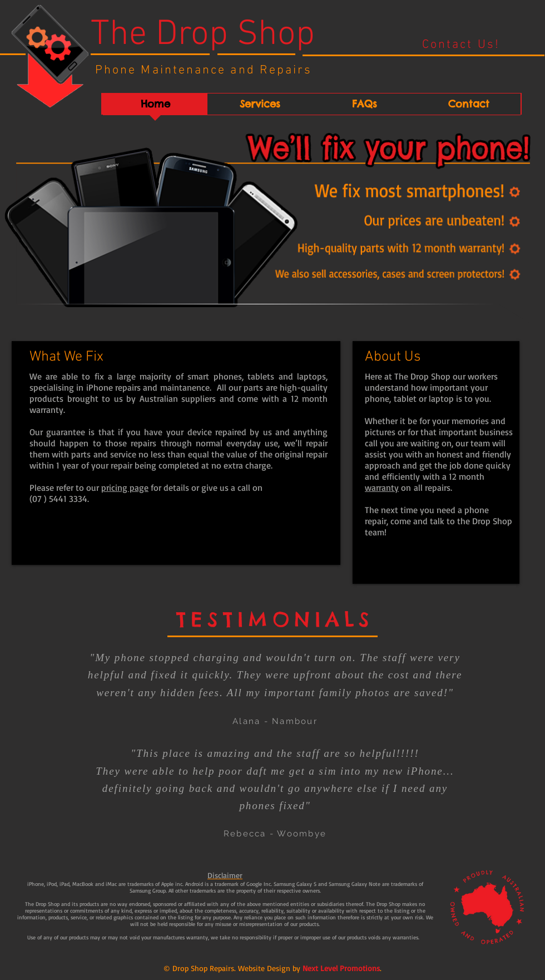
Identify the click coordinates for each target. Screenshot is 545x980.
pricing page (125, 487)
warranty (382, 487)
